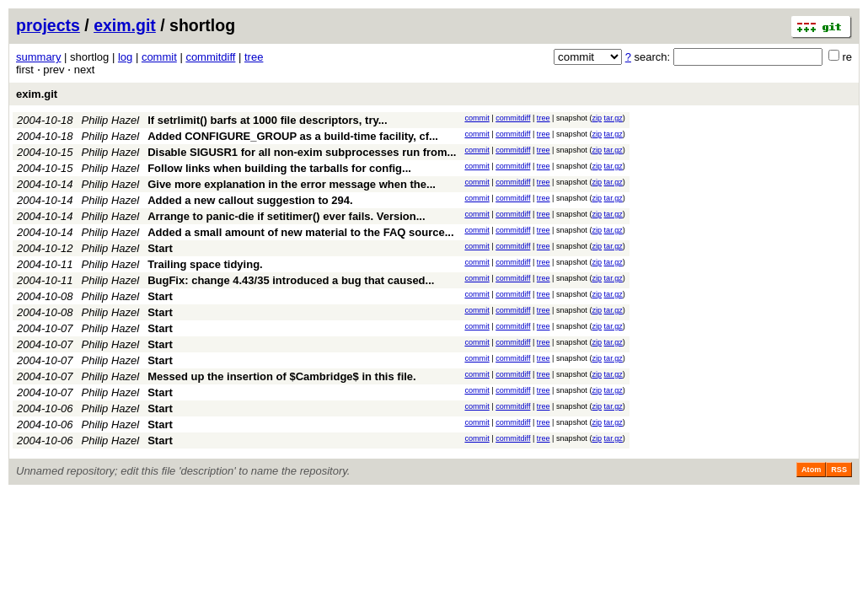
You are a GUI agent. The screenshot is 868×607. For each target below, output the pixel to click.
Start (160, 248)
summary (38, 57)
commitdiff (210, 57)
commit (159, 57)
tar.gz (613, 118)
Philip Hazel (111, 120)
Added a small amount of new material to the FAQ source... (300, 232)
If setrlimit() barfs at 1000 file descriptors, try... (267, 120)
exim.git (125, 25)
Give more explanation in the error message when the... (292, 184)
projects (48, 25)
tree (254, 57)
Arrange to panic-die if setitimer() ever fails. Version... (286, 216)
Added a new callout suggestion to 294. (250, 200)
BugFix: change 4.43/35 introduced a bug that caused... (291, 280)
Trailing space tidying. (205, 264)
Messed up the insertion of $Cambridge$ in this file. (282, 376)
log (125, 57)
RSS (839, 470)
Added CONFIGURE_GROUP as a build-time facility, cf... (293, 136)
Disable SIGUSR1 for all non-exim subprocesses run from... (302, 152)
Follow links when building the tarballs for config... (279, 168)
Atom (811, 470)
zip (597, 118)
